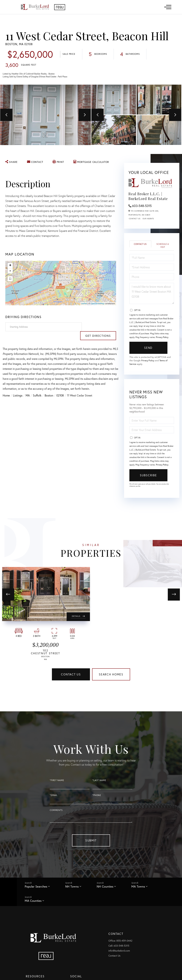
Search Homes (111, 675)
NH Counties (105, 888)
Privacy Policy (162, 338)
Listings (18, 387)
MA (28, 387)
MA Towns (139, 888)
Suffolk (37, 387)
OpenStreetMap (97, 304)
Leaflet (84, 304)
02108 (60, 387)
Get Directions (100, 327)
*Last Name (99, 782)
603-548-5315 (142, 206)
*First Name (57, 782)
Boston (49, 387)
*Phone (97, 797)
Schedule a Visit (163, 246)
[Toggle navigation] (168, 7)
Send (148, 348)
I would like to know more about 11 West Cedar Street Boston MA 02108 (152, 294)
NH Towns (72, 888)
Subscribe (148, 476)
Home (6, 387)
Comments (56, 812)
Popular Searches (36, 888)
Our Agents (148, 219)
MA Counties (33, 902)
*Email (54, 797)
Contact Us (135, 219)
